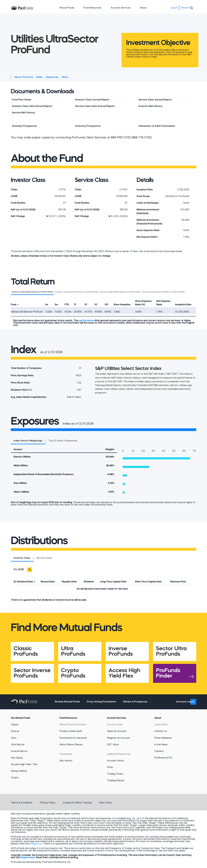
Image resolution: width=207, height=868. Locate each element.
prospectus (36, 844)
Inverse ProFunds (121, 651)
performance (86, 321)
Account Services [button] (121, 8)
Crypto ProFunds (73, 673)
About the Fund (24, 77)
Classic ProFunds (26, 651)
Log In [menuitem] (174, 8)
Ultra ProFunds (73, 651)
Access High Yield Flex (124, 673)
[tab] (32, 292)
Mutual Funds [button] (67, 8)
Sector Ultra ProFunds (171, 651)
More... (66, 77)
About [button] (143, 8)
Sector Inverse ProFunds (32, 673)
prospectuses (27, 858)
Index (39, 77)
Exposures (52, 77)
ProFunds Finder (168, 673)
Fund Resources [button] (92, 8)
